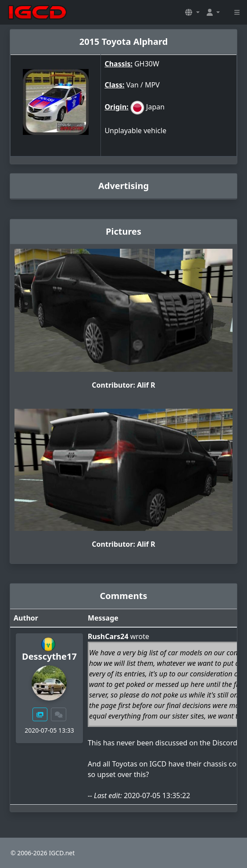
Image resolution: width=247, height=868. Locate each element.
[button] (192, 12)
